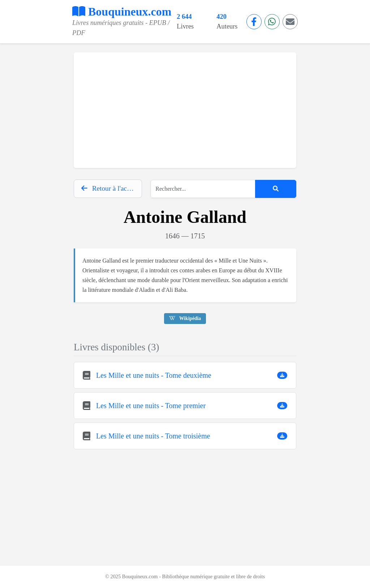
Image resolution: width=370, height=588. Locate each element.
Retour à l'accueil (111, 188)
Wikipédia (185, 318)
